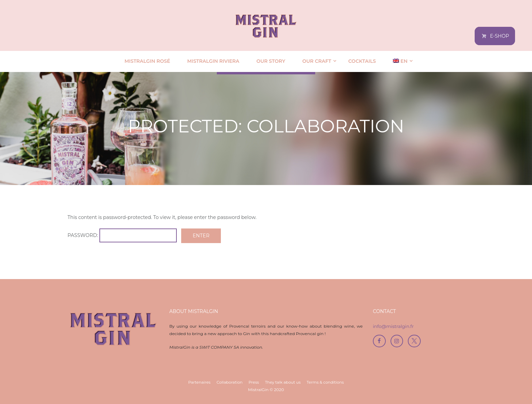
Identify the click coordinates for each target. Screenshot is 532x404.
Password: (124, 236)
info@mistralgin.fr (394, 326)
